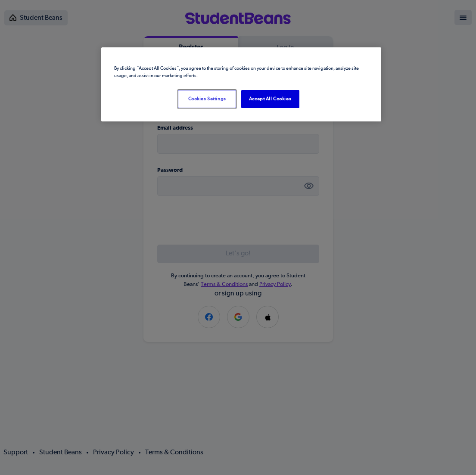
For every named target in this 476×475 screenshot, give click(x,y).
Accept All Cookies (270, 99)
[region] (241, 84)
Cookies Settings (207, 99)
